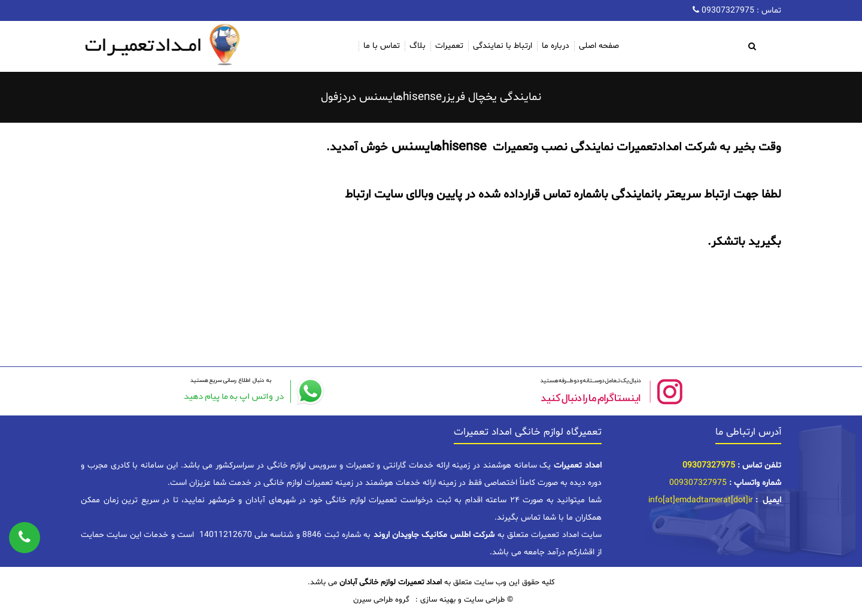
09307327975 (727, 10)
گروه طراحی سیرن (381, 600)
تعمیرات (449, 46)
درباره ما (556, 46)
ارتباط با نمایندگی (503, 46)
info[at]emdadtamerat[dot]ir (701, 500)
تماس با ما (382, 46)
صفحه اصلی (599, 46)
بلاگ (418, 46)
